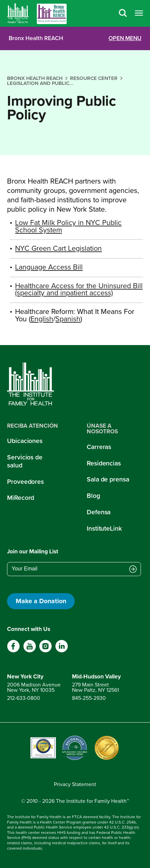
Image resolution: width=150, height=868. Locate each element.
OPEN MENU (125, 38)
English (42, 319)
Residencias (104, 463)
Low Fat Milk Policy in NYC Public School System (68, 226)
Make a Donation (41, 601)
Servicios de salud (25, 461)
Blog (93, 496)
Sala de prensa (108, 479)
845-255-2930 (89, 698)
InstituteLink (104, 528)
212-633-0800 (24, 698)
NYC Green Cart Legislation (58, 248)
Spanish (68, 319)
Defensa (99, 512)
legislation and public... (40, 83)
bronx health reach (35, 78)
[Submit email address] (133, 569)
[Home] (18, 13)
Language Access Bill (49, 267)
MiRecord (21, 498)
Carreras (99, 447)
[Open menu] (139, 14)
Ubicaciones (25, 441)
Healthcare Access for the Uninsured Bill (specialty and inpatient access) (79, 290)
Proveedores (25, 482)
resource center (94, 78)
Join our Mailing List (33, 551)
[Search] (123, 14)
